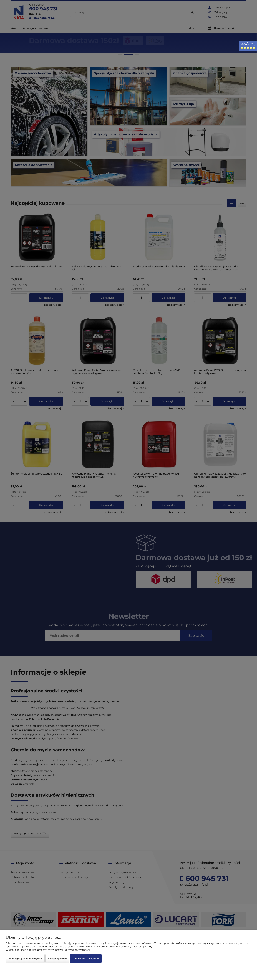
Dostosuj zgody (57, 959)
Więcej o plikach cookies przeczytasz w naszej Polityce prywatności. (48, 950)
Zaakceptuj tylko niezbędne (25, 959)
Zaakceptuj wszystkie (86, 959)
